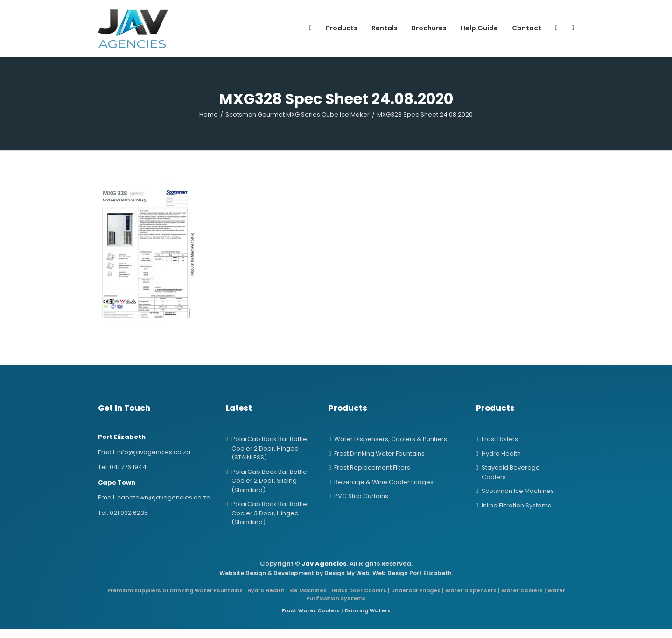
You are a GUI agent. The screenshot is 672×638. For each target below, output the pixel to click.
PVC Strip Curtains (361, 496)
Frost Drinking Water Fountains (379, 454)
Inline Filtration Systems (516, 505)
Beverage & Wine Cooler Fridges (384, 482)
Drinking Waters (368, 610)
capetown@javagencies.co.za (164, 497)
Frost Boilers (500, 439)
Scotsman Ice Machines (518, 491)
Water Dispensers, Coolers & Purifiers (391, 439)
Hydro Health (501, 454)
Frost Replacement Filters (372, 468)
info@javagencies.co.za (154, 452)
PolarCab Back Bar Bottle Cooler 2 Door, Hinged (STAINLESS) (269, 448)
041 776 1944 (128, 467)
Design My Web (347, 573)
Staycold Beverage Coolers (511, 472)
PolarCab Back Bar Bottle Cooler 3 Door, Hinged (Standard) (269, 513)
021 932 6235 (129, 513)
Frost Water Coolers (311, 610)
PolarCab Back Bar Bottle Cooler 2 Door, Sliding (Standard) (269, 481)
